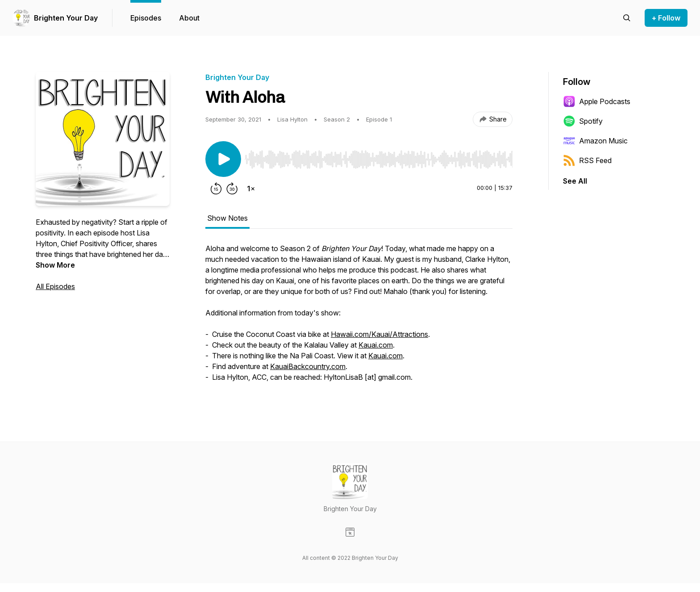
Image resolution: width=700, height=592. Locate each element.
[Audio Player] (379, 157)
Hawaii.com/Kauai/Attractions (379, 334)
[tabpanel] (359, 317)
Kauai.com (376, 345)
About (189, 18)
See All (575, 181)
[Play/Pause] (223, 159)
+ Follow (666, 18)
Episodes (146, 18)
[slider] (379, 160)
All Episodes (55, 286)
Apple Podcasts (597, 101)
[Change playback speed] (251, 189)
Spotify (583, 121)
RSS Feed (587, 160)
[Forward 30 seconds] (232, 189)
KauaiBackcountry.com (308, 366)
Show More (55, 265)
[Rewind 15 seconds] (216, 189)
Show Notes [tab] (227, 218)
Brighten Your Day (66, 18)
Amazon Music (595, 141)
